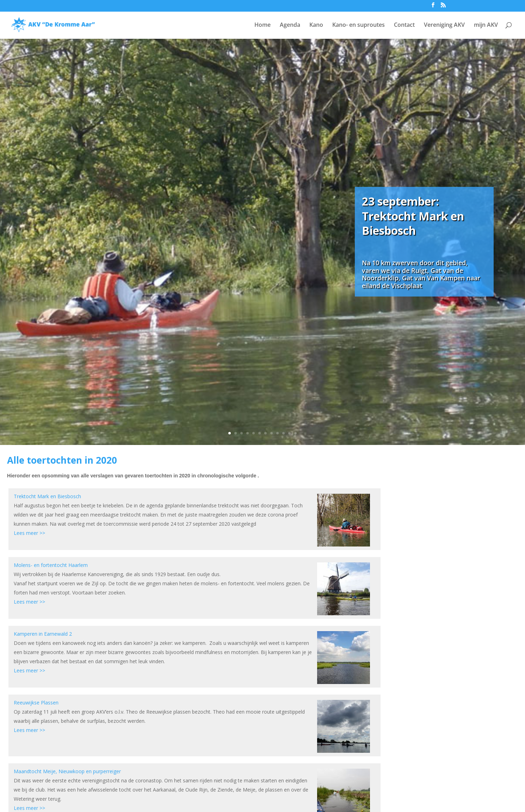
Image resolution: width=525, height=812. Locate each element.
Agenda (290, 25)
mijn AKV (486, 25)
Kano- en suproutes (359, 25)
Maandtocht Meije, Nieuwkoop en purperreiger (67, 771)
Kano (316, 25)
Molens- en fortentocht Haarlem (51, 565)
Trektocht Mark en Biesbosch (47, 496)
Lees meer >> (29, 533)
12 (295, 433)
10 (283, 433)
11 (289, 433)
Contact (404, 25)
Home (262, 25)
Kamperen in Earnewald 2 (43, 634)
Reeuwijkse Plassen (36, 703)
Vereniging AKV (444, 25)
